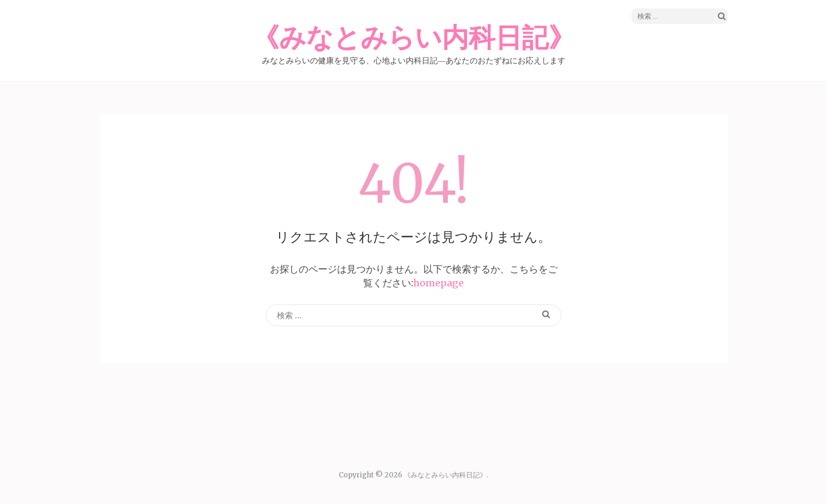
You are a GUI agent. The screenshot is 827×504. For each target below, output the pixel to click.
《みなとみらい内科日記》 (414, 38)
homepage (439, 283)
